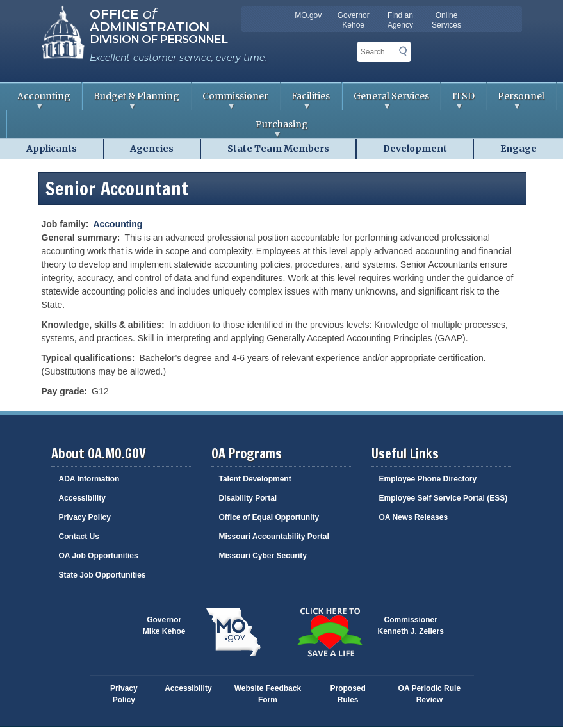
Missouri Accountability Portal (274, 537)
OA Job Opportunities (99, 556)
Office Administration (150, 19)
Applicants (52, 149)
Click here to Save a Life (330, 632)
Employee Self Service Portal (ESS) (444, 498)
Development (415, 149)
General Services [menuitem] (386, 100)
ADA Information (89, 479)
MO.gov (308, 15)
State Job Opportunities (102, 575)
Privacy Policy (85, 517)
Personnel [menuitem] (516, 100)
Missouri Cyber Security (263, 556)
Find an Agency (400, 20)
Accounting (118, 224)
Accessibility (82, 498)
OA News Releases (414, 517)
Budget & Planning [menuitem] (131, 100)
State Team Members (278, 149)
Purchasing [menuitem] (158, 128)
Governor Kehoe (354, 20)
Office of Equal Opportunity (269, 517)
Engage (518, 149)
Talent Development (255, 479)
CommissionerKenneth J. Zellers (411, 626)
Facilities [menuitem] (306, 100)
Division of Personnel (159, 39)
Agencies (152, 149)
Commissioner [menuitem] (231, 100)
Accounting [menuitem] (38, 100)
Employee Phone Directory (428, 479)
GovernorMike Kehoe (164, 626)
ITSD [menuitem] (458, 100)
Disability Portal (248, 498)
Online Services (446, 20)
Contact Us (79, 537)
